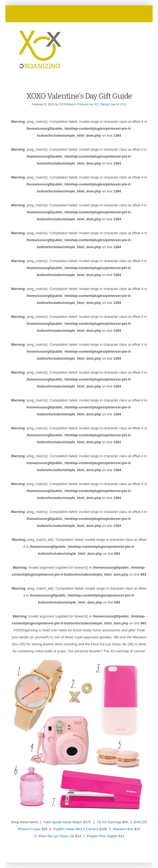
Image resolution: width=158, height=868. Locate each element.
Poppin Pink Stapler (102, 836)
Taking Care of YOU (113, 104)
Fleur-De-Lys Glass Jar (56, 836)
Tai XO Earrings (109, 822)
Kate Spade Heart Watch (63, 822)
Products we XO (88, 104)
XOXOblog (66, 104)
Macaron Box (123, 829)
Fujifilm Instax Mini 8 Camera (76, 829)
